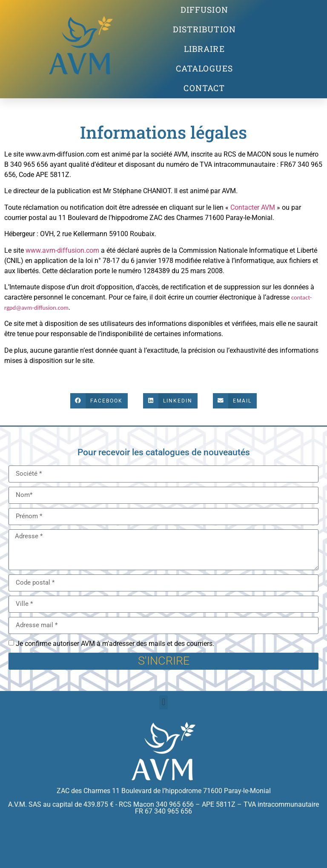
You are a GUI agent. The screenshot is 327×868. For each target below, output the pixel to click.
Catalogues (204, 68)
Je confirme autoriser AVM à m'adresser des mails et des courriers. (115, 644)
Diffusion (204, 10)
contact (204, 88)
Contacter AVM (253, 207)
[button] (99, 401)
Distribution (204, 29)
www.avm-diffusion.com (62, 250)
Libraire (204, 49)
